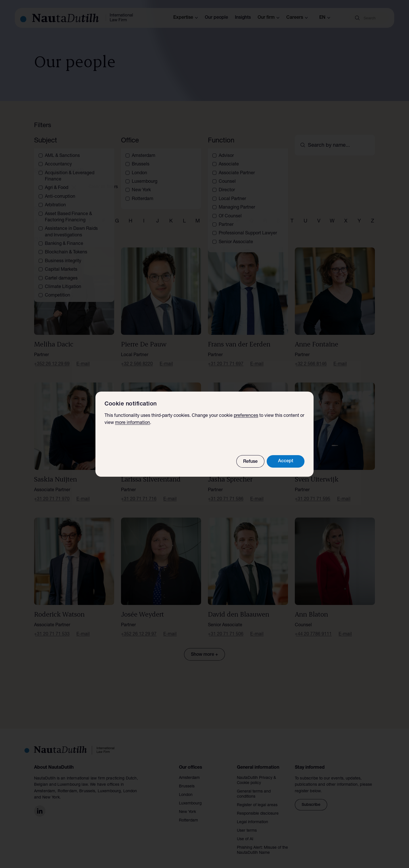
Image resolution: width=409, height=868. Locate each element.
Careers (297, 18)
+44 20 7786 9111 (313, 628)
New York (187, 805)
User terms (247, 824)
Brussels (187, 780)
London (186, 788)
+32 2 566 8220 (137, 358)
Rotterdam (188, 814)
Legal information (253, 816)
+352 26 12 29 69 (52, 358)
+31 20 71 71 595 (313, 493)
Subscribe (311, 798)
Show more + (204, 648)
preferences (246, 416)
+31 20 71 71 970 (52, 493)
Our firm (269, 18)
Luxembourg (190, 797)
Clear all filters (103, 181)
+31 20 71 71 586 (226, 493)
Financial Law (59, 181)
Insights (243, 18)
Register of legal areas (257, 798)
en (325, 18)
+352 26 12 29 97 (139, 628)
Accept (286, 461)
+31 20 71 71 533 (52, 628)
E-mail (83, 358)
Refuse (250, 462)
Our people (216, 18)
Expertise (186, 18)
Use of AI (245, 833)
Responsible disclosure (258, 807)
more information (132, 423)
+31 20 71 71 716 (139, 493)
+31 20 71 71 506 (226, 628)
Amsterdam (189, 771)
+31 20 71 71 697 (226, 358)
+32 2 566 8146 (311, 358)
